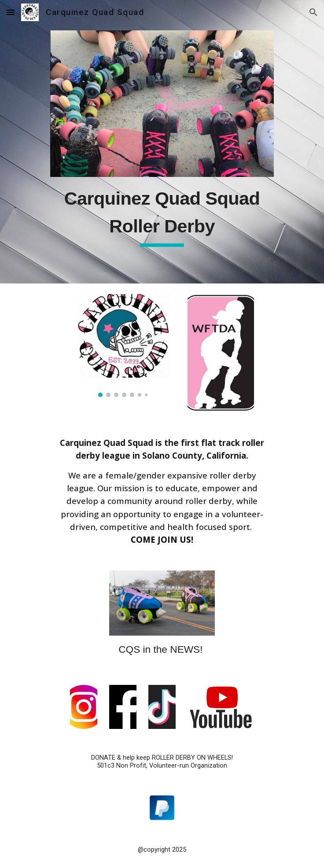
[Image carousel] (123, 346)
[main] (162, 215)
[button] (11, 12)
